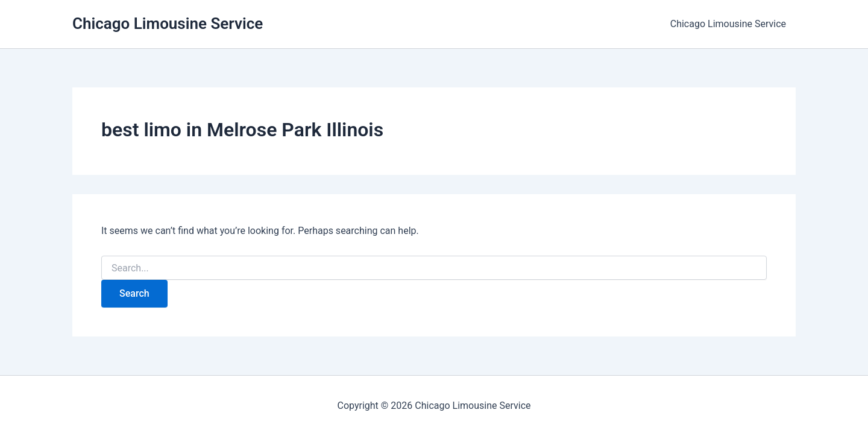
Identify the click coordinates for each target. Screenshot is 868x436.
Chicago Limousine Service (168, 24)
